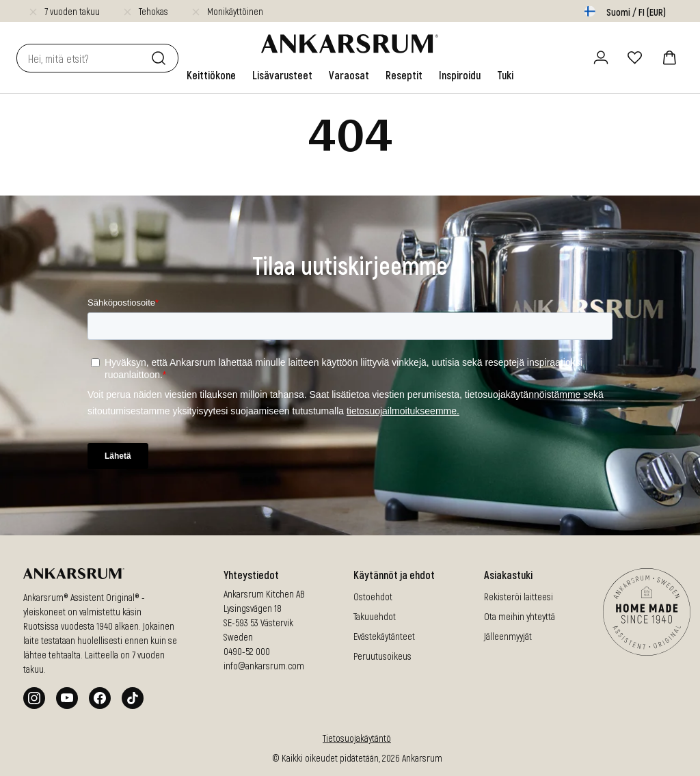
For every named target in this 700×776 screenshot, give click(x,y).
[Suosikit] (635, 57)
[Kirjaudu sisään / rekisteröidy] (601, 57)
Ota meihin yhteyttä (520, 616)
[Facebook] (100, 698)
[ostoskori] (669, 57)
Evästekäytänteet (384, 636)
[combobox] (81, 58)
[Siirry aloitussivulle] (350, 44)
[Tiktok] (133, 698)
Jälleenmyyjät (508, 636)
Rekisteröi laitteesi (519, 597)
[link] (211, 75)
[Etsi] (161, 58)
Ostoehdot (373, 597)
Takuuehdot (375, 616)
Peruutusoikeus (382, 656)
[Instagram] (34, 698)
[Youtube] (67, 698)
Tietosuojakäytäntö (357, 738)
